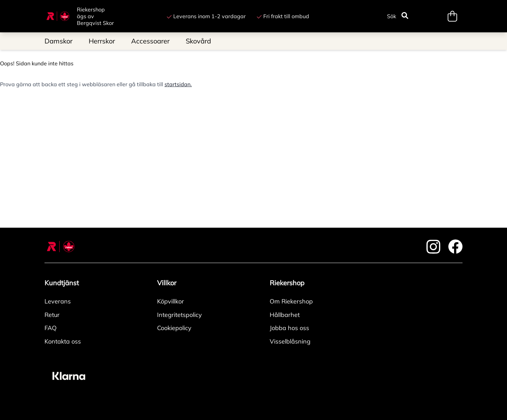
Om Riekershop (291, 301)
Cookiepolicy (174, 328)
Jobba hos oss (289, 328)
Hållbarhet (285, 315)
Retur (52, 315)
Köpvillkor (171, 301)
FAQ (51, 328)
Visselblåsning (290, 341)
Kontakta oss (63, 341)
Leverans (58, 301)
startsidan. (178, 84)
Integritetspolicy (180, 315)
